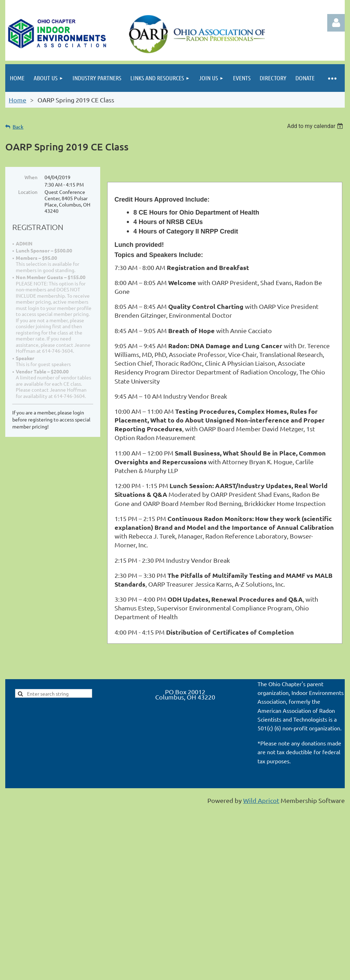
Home (18, 100)
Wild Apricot (261, 800)
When (31, 177)
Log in (336, 23)
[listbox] (316, 126)
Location (28, 192)
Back (18, 127)
